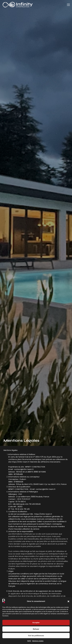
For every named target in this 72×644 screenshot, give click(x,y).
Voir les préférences (36, 636)
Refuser (36, 629)
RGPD (29, 641)
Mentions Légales (38, 641)
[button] (68, 601)
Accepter (36, 623)
